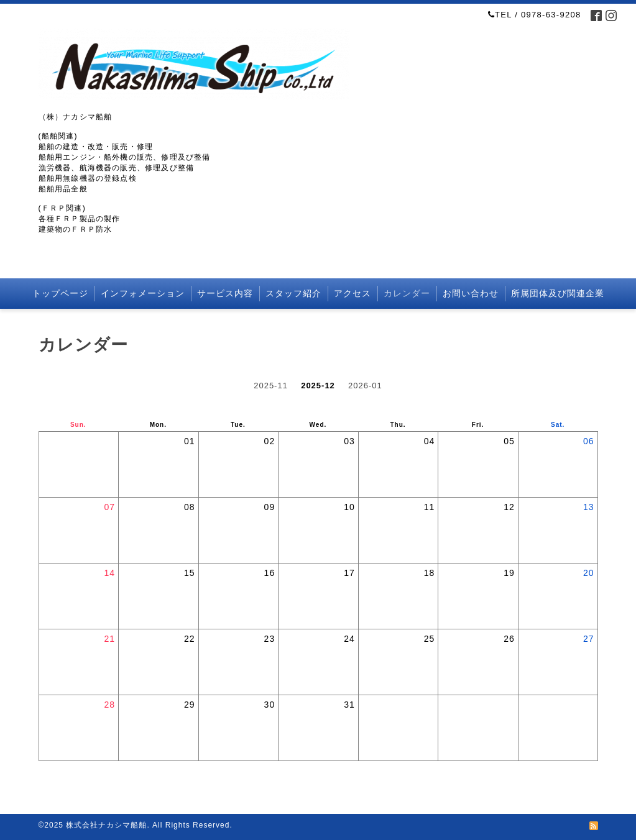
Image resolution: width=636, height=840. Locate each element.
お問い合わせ (471, 293)
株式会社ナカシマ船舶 (106, 825)
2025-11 (271, 386)
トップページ (60, 293)
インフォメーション (143, 293)
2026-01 (365, 386)
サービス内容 (225, 293)
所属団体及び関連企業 (558, 293)
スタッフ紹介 (293, 293)
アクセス (353, 293)
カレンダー (407, 293)
